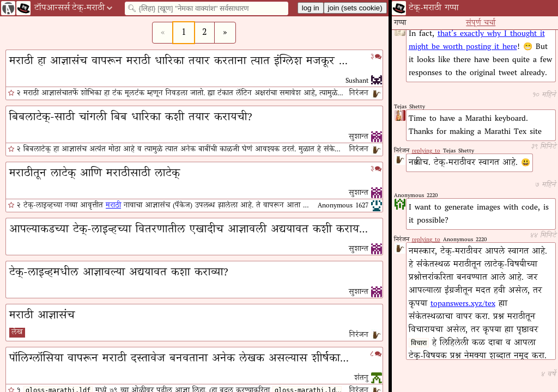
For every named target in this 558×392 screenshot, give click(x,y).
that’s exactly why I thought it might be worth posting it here (477, 40)
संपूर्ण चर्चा (481, 23)
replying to (426, 240)
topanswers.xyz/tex (463, 304)
